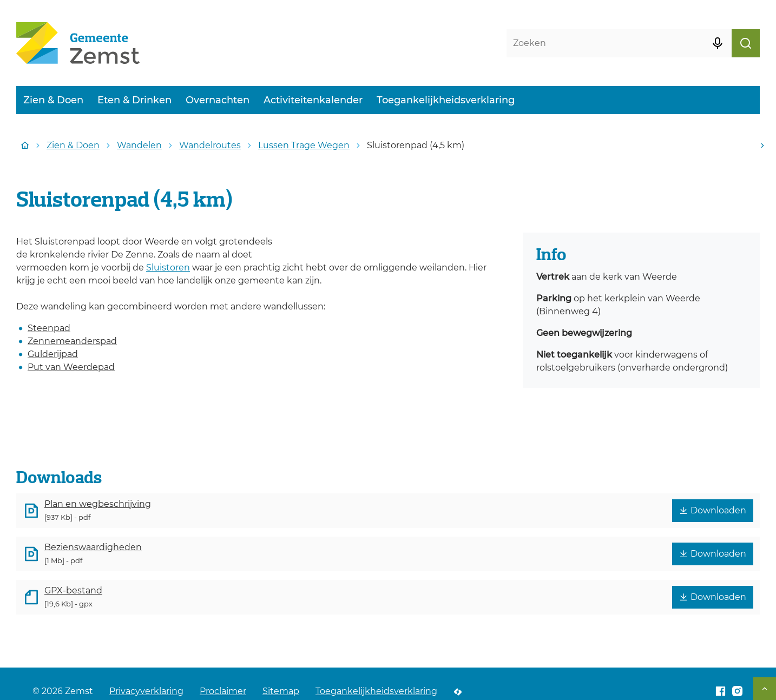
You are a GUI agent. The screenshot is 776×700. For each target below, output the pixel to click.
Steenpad (49, 328)
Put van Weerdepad (71, 367)
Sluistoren (168, 268)
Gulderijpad (53, 354)
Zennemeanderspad (72, 341)
